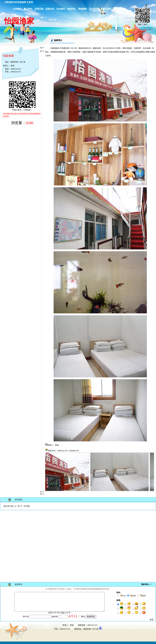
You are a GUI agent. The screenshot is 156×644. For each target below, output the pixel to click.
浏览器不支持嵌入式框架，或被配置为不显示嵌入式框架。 (78, 541)
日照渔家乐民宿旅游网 (15, 2)
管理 (151, 622)
